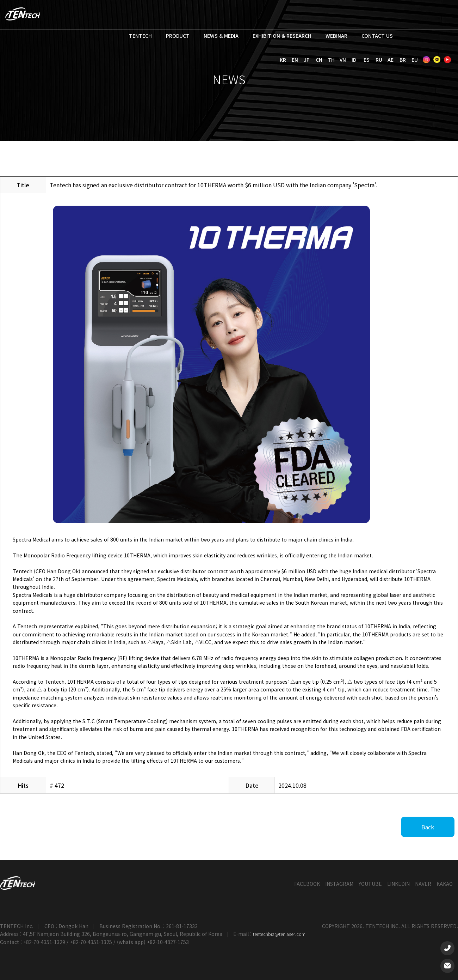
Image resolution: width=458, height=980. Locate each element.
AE (391, 60)
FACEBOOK (307, 884)
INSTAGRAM (339, 884)
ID (354, 60)
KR (283, 60)
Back (428, 827)
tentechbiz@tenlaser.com (279, 934)
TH (331, 60)
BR (403, 60)
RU (379, 60)
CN (319, 60)
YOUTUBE (370, 884)
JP (307, 60)
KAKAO (445, 884)
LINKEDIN (398, 884)
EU (415, 60)
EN (295, 60)
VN (343, 60)
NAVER (423, 884)
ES (367, 60)
